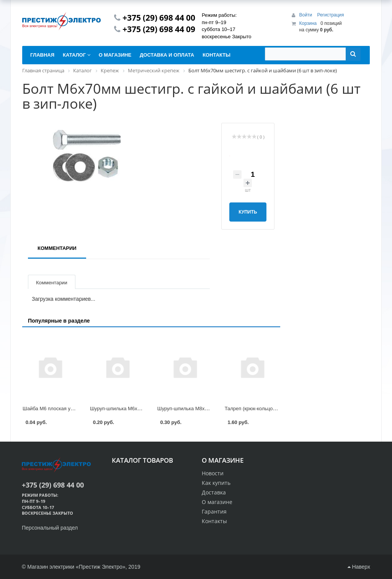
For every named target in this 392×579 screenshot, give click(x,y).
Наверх (359, 567)
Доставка (214, 492)
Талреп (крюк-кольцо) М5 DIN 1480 (265, 409)
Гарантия (214, 511)
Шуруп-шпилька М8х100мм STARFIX (200, 409)
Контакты (214, 521)
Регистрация (330, 15)
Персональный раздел (50, 528)
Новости (213, 473)
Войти (306, 15)
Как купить (216, 483)
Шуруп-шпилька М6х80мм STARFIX (131, 409)
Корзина (308, 23)
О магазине (217, 502)
